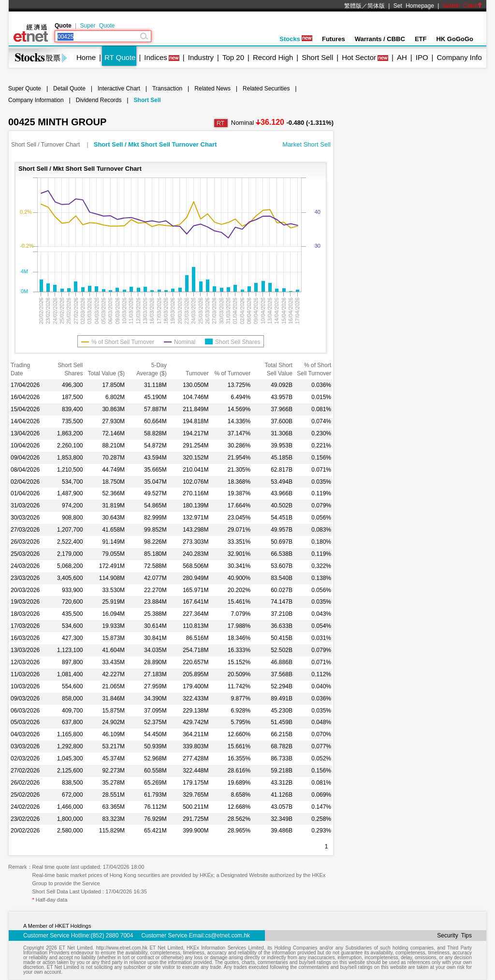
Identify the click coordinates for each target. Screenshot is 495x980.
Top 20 (233, 57)
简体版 (376, 6)
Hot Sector (359, 57)
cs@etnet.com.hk (227, 935)
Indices (156, 57)
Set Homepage (414, 6)
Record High (273, 57)
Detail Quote (69, 89)
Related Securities (266, 89)
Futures (334, 39)
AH (402, 57)
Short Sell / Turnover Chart (46, 145)
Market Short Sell (306, 144)
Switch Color (463, 6)
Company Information (36, 100)
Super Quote (97, 26)
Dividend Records (99, 100)
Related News (212, 89)
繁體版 (353, 6)
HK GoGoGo (455, 39)
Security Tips (454, 935)
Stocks (296, 39)
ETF (421, 39)
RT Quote (120, 57)
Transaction (167, 89)
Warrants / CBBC (380, 39)
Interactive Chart (119, 89)
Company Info (459, 57)
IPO (422, 57)
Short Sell (317, 57)
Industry (201, 57)
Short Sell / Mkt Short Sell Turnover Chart (155, 144)
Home (86, 57)
